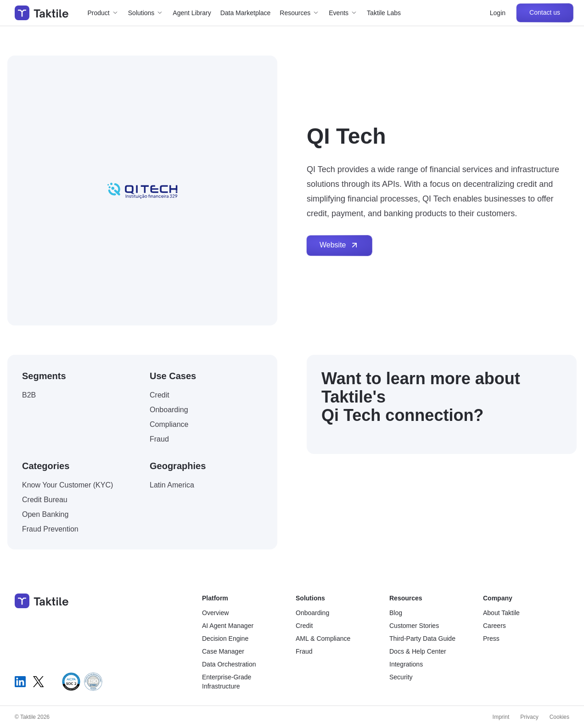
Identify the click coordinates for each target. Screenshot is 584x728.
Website (339, 245)
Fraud (304, 651)
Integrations (406, 664)
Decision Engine (225, 638)
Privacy (529, 717)
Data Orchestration (229, 664)
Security (401, 677)
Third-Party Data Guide (422, 638)
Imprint (501, 717)
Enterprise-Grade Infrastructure (227, 682)
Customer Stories (414, 626)
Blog (396, 613)
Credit (304, 626)
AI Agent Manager (228, 626)
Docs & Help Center (418, 651)
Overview (215, 613)
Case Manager (223, 651)
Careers (494, 626)
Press (491, 638)
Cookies (559, 717)
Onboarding (312, 613)
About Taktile (501, 613)
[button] (103, 13)
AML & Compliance (323, 638)
